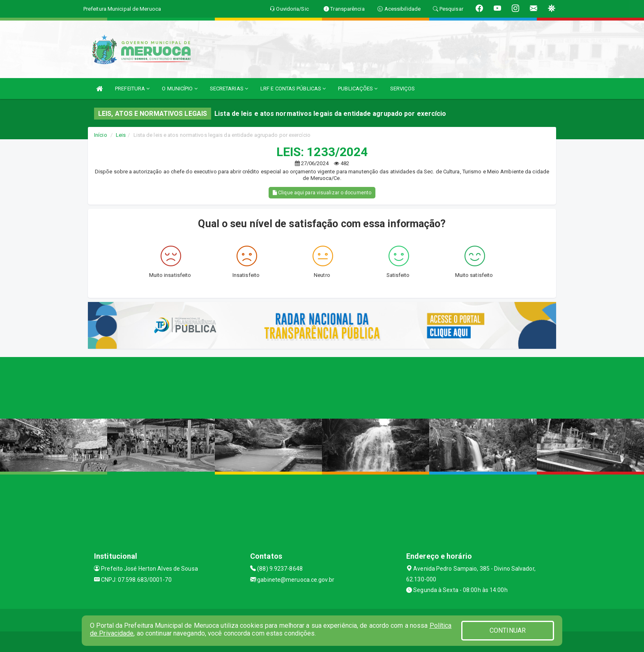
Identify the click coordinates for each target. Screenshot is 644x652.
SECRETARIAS (229, 89)
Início (101, 135)
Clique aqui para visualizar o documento (322, 193)
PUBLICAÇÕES (358, 89)
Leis (121, 135)
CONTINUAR (508, 630)
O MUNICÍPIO (179, 89)
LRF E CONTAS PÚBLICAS (293, 89)
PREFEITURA (132, 89)
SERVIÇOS (403, 89)
